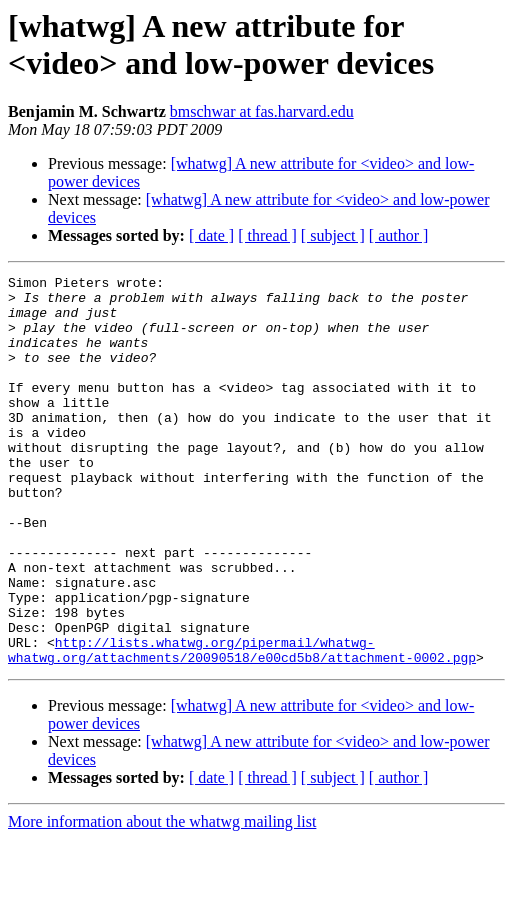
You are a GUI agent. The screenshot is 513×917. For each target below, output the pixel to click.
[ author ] (399, 235)
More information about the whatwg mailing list (162, 899)
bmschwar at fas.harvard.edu (262, 111)
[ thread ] (267, 235)
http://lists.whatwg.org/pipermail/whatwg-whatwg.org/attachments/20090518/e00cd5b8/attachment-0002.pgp (242, 726)
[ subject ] (333, 235)
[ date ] (211, 235)
